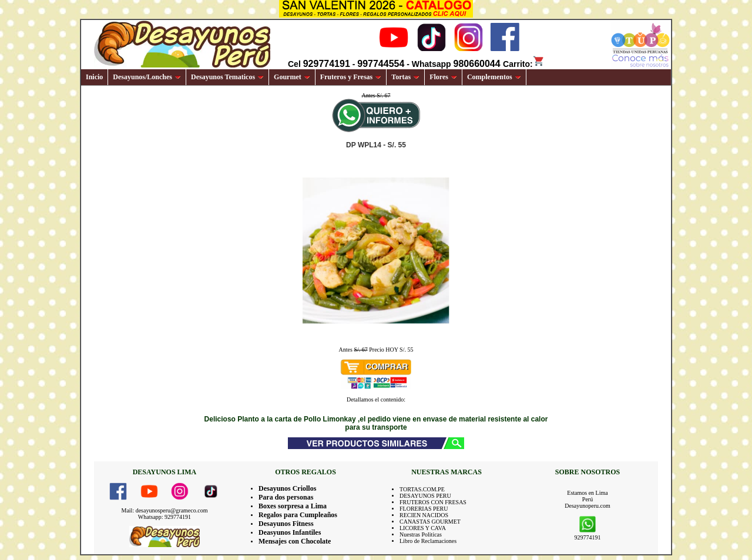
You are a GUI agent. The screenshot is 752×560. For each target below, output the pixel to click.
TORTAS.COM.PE (422, 489)
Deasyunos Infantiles (290, 532)
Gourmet (292, 77)
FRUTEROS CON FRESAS (433, 502)
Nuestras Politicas (421, 534)
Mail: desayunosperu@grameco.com (165, 510)
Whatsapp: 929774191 (164, 517)
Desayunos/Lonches (147, 77)
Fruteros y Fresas (351, 77)
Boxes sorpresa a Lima (293, 506)
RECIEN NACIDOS (424, 515)
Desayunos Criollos (287, 488)
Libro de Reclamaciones (428, 541)
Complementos (494, 77)
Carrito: (524, 64)
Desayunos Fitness (286, 524)
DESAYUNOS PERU (425, 496)
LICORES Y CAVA (423, 528)
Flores (443, 77)
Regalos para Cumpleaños (298, 515)
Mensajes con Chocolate (295, 541)
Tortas (405, 77)
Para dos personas (286, 497)
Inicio (94, 77)
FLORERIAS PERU (424, 509)
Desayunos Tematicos (227, 77)
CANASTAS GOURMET (430, 522)
